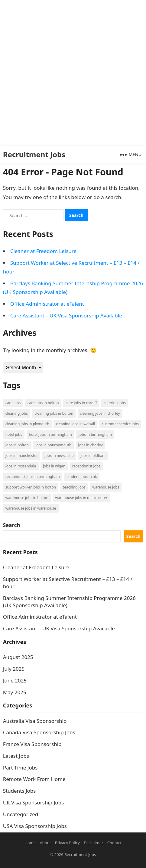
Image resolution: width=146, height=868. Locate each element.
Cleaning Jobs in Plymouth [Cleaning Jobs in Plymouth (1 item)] (27, 424)
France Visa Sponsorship (32, 744)
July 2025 (14, 669)
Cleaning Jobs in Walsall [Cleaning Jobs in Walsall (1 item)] (75, 424)
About (45, 843)
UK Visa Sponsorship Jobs (34, 802)
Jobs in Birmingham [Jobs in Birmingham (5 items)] (95, 434)
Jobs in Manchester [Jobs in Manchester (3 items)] (22, 456)
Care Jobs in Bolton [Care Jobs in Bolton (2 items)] (43, 403)
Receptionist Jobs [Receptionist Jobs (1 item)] (86, 466)
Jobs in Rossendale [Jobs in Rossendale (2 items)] (21, 466)
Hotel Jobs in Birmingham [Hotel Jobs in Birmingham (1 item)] (50, 434)
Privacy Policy (67, 843)
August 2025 (18, 657)
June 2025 (15, 681)
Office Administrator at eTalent (47, 304)
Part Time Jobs (20, 768)
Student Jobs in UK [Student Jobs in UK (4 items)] (82, 477)
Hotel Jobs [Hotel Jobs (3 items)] (14, 434)
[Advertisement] (73, 73)
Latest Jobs (16, 756)
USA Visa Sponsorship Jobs (35, 826)
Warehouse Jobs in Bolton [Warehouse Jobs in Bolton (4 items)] (27, 498)
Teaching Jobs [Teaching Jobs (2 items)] (74, 487)
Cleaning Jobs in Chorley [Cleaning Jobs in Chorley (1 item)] (100, 413)
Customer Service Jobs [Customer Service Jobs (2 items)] (120, 424)
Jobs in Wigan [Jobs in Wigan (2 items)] (54, 466)
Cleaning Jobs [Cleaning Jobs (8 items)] (17, 413)
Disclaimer (93, 843)
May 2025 (15, 692)
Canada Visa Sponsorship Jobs (39, 732)
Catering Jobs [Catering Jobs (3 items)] (115, 403)
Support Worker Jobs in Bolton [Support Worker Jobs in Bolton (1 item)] (31, 487)
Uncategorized (21, 814)
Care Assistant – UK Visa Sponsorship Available (66, 315)
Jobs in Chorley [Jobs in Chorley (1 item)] (91, 445)
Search (12, 525)
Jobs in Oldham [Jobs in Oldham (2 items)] (93, 456)
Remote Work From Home (34, 779)
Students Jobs (19, 791)
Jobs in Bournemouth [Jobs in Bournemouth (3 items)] (53, 445)
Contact (114, 843)
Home (30, 843)
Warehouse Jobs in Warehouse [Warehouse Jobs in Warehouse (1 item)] (31, 508)
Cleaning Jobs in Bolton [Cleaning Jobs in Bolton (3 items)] (54, 413)
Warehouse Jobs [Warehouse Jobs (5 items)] (106, 487)
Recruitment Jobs (34, 154)
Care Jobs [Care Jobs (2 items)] (13, 403)
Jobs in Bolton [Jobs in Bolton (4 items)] (17, 445)
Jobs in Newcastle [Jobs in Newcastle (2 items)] (59, 456)
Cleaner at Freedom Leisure (43, 251)
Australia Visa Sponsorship (35, 721)
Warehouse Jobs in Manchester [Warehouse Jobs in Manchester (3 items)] (81, 498)
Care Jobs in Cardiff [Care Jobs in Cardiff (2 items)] (81, 403)
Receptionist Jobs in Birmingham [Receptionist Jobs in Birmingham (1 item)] (33, 477)
